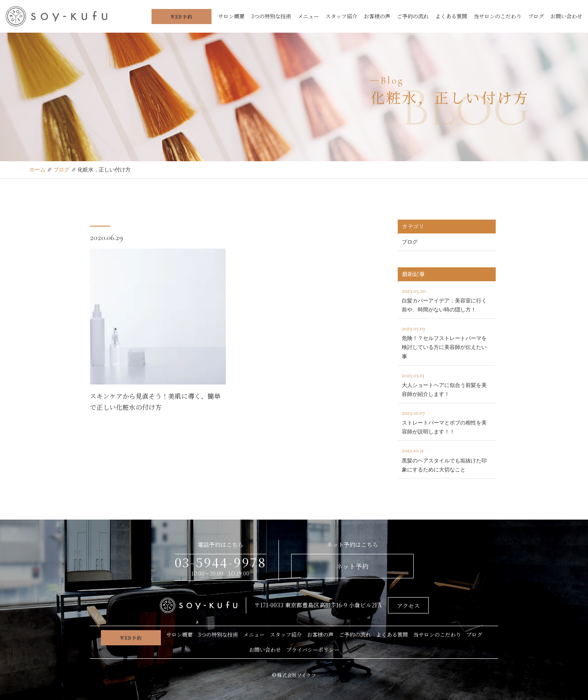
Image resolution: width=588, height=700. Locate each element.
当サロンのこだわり (498, 16)
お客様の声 (377, 16)
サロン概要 (231, 16)
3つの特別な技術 (271, 16)
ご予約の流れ (413, 16)
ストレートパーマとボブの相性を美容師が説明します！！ (447, 421)
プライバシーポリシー (313, 650)
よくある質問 (451, 16)
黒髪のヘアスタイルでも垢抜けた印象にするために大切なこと (447, 459)
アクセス (408, 606)
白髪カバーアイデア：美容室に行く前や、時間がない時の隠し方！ (447, 299)
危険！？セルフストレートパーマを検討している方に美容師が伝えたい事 (447, 341)
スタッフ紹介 (341, 16)
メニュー (308, 16)
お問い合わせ (566, 16)
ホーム (37, 170)
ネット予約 (352, 566)
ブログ (536, 16)
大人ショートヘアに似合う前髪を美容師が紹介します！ (447, 383)
